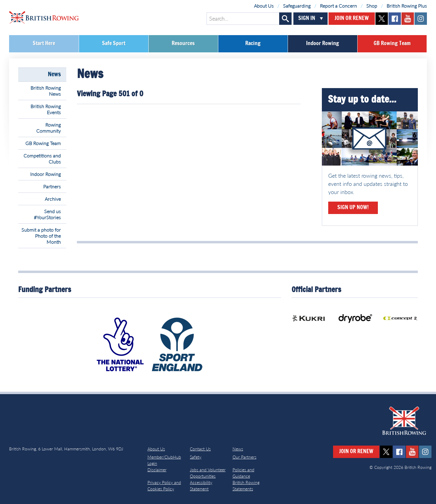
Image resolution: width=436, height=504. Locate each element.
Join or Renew (352, 18)
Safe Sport (114, 44)
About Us (264, 6)
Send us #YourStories (47, 214)
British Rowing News (46, 91)
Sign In (307, 18)
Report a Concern (339, 6)
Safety (196, 457)
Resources (183, 44)
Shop (372, 6)
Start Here (44, 44)
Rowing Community (49, 128)
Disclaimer (157, 470)
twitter (382, 19)
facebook (395, 19)
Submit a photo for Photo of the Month (41, 236)
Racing (253, 44)
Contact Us (200, 449)
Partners (52, 186)
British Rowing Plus (407, 6)
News (54, 74)
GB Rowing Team (392, 44)
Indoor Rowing (323, 44)
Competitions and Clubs (42, 158)
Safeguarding (297, 6)
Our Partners (244, 457)
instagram (421, 19)
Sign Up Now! (353, 208)
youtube (408, 19)
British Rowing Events (46, 109)
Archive (53, 199)
